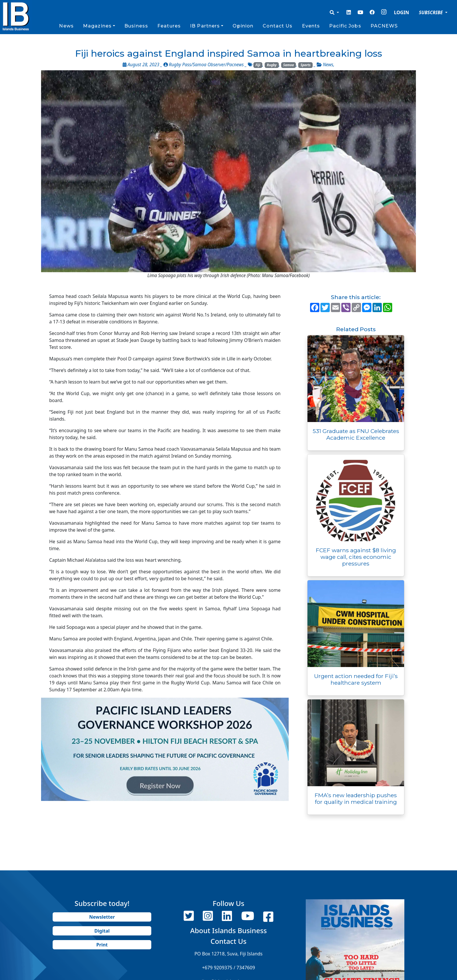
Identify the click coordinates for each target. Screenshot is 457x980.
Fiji (258, 65)
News (66, 26)
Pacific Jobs (345, 26)
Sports (306, 65)
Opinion (243, 26)
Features (169, 26)
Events (311, 26)
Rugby (272, 65)
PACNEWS (384, 26)
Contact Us (278, 26)
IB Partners (205, 26)
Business (136, 26)
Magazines (97, 26)
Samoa (289, 65)
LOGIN (401, 12)
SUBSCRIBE (431, 12)
